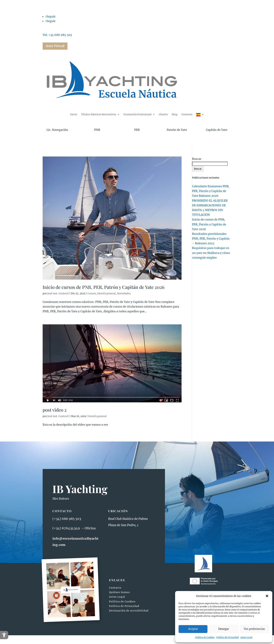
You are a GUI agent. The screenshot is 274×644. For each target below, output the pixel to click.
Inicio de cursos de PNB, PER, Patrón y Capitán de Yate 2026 (104, 287)
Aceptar (193, 629)
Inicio (74, 115)
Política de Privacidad (228, 637)
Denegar (224, 629)
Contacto (187, 115)
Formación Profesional (138, 115)
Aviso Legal (246, 637)
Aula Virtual (55, 46)
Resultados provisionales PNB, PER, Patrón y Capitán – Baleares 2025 (211, 239)
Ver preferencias (254, 629)
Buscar (197, 159)
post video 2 (55, 410)
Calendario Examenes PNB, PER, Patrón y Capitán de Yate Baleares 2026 (211, 191)
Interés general (106, 293)
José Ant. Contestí (58, 293)
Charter (163, 115)
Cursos (92, 293)
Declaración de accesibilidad (129, 611)
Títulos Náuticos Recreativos (99, 115)
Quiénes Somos (119, 592)
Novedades (124, 293)
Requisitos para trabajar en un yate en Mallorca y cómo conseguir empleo (211, 253)
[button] (4, 635)
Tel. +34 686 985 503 (57, 35)
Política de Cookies (205, 637)
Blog (175, 115)
